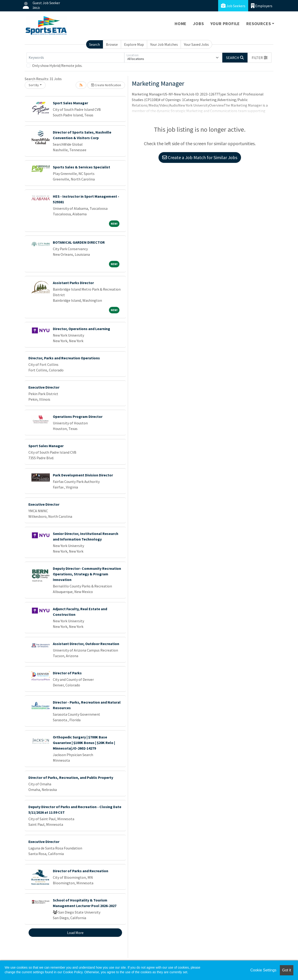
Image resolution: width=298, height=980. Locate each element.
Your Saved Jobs (196, 44)
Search (95, 44)
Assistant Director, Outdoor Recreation (86, 644)
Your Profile (225, 24)
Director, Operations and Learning (81, 329)
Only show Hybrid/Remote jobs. (57, 66)
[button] (260, 58)
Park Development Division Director (83, 475)
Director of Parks (67, 673)
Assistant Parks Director (73, 283)
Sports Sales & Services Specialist (81, 167)
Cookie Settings (263, 970)
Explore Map (134, 44)
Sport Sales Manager (70, 103)
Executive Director (44, 387)
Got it (287, 970)
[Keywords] (75, 58)
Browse (112, 44)
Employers (262, 6)
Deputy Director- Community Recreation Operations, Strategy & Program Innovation (87, 574)
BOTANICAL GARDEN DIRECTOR (79, 242)
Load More (75, 933)
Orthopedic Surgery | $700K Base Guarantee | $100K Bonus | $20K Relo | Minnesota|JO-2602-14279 (84, 743)
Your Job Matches (164, 44)
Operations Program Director (78, 416)
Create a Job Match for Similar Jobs (200, 157)
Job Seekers (233, 6)
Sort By (34, 85)
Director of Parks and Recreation (81, 871)
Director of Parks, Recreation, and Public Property (71, 777)
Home (181, 24)
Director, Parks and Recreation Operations (64, 358)
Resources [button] (259, 24)
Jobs (198, 24)
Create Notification (106, 85)
